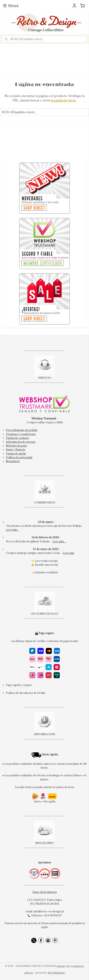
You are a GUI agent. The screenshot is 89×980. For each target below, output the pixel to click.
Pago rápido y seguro (19, 685)
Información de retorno (21, 442)
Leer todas (42, 561)
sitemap (61, 966)
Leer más (69, 553)
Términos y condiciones (21, 434)
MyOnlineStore (56, 973)
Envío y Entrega (16, 449)
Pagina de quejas (16, 453)
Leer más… (59, 541)
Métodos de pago (17, 446)
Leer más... (12, 530)
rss (68, 966)
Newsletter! (13, 461)
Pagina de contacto (17, 438)
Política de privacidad (19, 457)
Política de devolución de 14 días (26, 693)
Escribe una (42, 565)
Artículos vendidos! (46, 572)
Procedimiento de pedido (22, 430)
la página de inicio (63, 100)
